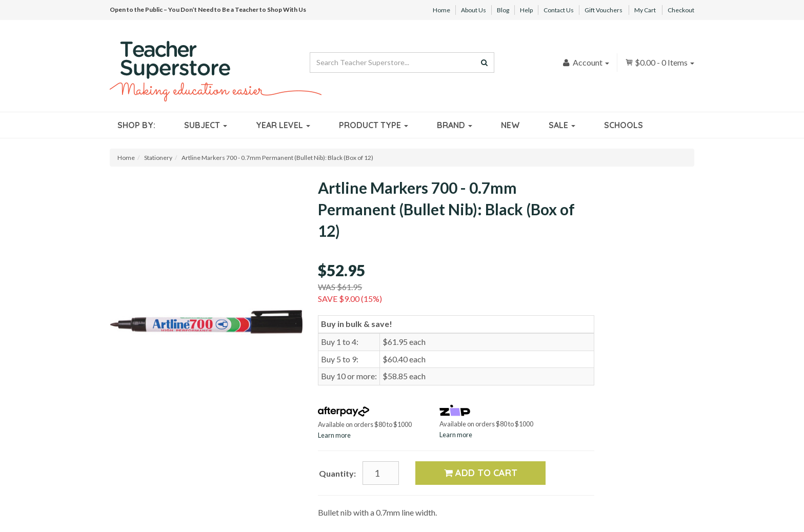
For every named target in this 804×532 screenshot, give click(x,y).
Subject (206, 125)
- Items (660, 62)
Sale (562, 125)
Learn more (334, 435)
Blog (503, 10)
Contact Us (559, 10)
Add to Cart (481, 473)
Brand (455, 125)
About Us (474, 10)
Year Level (283, 125)
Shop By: (136, 125)
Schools (624, 125)
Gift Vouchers (604, 10)
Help (526, 10)
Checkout (681, 10)
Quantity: (337, 473)
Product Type (374, 125)
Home (441, 10)
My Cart (645, 10)
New (510, 125)
